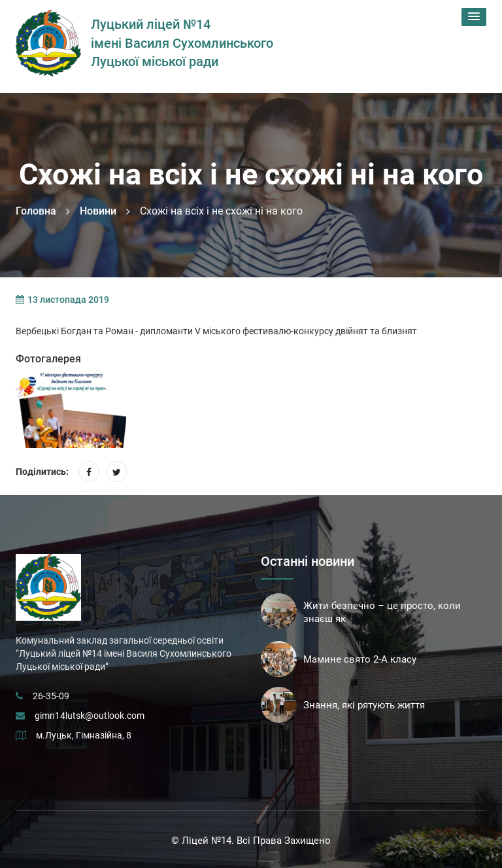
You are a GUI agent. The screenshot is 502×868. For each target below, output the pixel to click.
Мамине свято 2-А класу (360, 659)
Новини (98, 211)
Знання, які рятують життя (364, 705)
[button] (474, 17)
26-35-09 (51, 696)
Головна (36, 211)
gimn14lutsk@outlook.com (90, 716)
